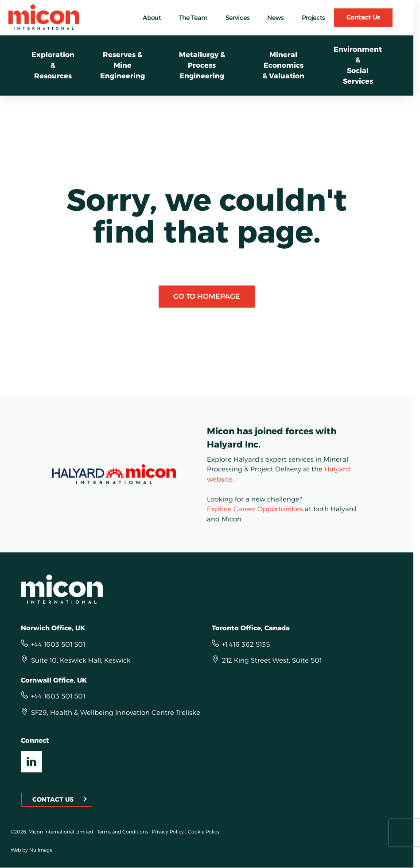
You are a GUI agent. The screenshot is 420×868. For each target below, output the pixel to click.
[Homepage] (207, 589)
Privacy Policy (168, 832)
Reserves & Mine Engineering (122, 65)
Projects (313, 18)
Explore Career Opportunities (255, 509)
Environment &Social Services (358, 65)
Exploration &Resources (53, 65)
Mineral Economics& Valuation (283, 65)
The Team (193, 18)
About (152, 18)
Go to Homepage (207, 296)
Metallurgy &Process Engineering (202, 65)
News (275, 18)
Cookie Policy (204, 832)
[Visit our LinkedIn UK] (31, 762)
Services (237, 18)
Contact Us (363, 17)
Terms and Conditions (122, 832)
